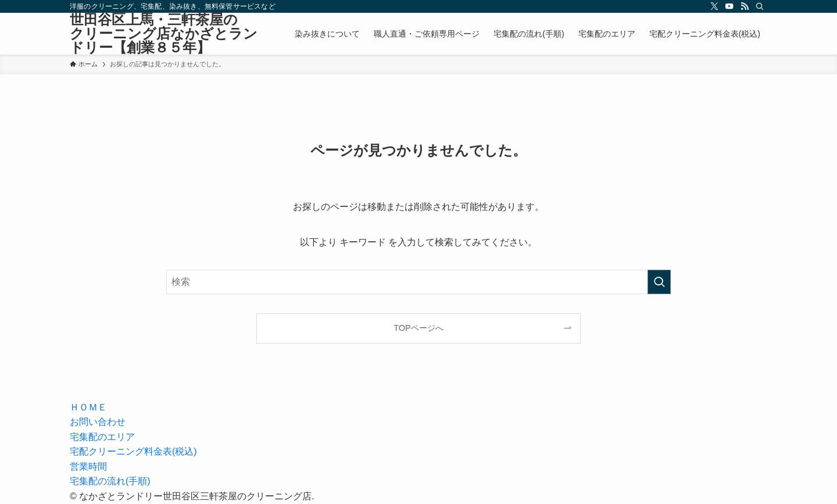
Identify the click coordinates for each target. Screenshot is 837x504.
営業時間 (88, 467)
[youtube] (729, 6)
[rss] (745, 6)
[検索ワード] (419, 282)
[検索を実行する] (659, 282)
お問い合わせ (98, 422)
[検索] (760, 6)
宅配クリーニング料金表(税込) (133, 451)
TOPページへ (418, 328)
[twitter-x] (714, 6)
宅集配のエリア (102, 437)
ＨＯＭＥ (88, 407)
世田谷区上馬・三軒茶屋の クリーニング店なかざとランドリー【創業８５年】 (167, 34)
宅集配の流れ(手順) (110, 481)
